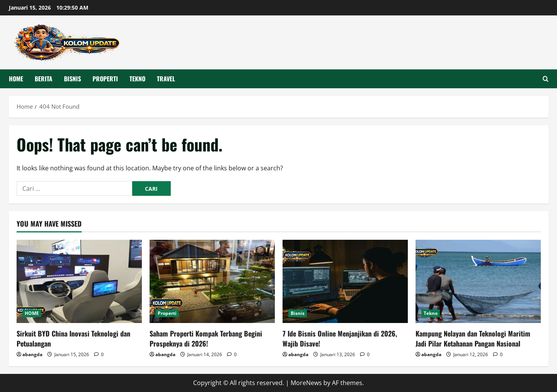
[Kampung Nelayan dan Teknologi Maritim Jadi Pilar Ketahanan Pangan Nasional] (478, 282)
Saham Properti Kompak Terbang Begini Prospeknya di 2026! (206, 338)
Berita (44, 79)
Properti (105, 79)
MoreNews (306, 383)
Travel (166, 79)
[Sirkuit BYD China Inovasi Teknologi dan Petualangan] (79, 282)
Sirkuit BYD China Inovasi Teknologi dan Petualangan (73, 338)
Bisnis (72, 79)
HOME (16, 79)
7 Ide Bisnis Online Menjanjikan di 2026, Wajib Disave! (340, 338)
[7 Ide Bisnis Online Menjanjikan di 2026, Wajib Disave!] (345, 282)
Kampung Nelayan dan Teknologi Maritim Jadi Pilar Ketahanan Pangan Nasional (473, 338)
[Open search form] (546, 79)
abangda (32, 354)
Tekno (137, 79)
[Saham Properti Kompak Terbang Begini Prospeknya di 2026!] (212, 282)
